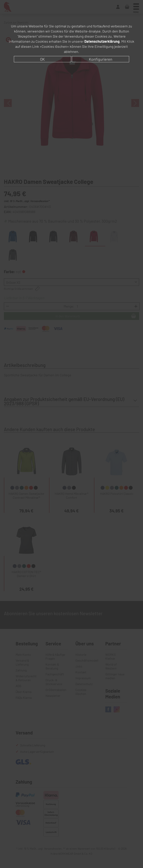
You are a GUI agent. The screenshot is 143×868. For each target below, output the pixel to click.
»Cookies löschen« (54, 46)
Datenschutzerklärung (102, 41)
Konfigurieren (101, 59)
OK (42, 59)
